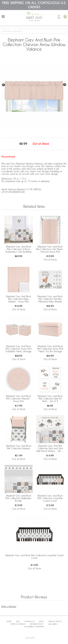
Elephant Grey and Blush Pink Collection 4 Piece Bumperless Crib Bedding (19, 249)
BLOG (42, 621)
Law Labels (53, 624)
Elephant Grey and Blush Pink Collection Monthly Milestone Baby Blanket (50, 299)
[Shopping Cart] (65, 17)
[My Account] (59, 17)
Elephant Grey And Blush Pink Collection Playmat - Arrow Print (19, 399)
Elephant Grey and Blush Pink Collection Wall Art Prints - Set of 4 (50, 399)
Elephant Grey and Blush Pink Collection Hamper (19, 447)
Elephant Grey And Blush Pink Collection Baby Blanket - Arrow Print (19, 299)
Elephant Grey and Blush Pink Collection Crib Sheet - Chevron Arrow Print (50, 249)
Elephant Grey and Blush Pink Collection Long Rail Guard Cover (50, 498)
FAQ (18, 621)
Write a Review (9, 606)
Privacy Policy (55, 621)
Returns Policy (37, 624)
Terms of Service (18, 624)
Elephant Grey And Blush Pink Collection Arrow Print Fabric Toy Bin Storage (50, 349)
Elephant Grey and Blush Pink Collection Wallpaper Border (19, 498)
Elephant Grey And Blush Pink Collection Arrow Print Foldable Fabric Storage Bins (19, 349)
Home (9, 621)
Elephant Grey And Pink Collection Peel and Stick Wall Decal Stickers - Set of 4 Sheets (50, 449)
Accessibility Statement (34, 627)
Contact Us (29, 621)
